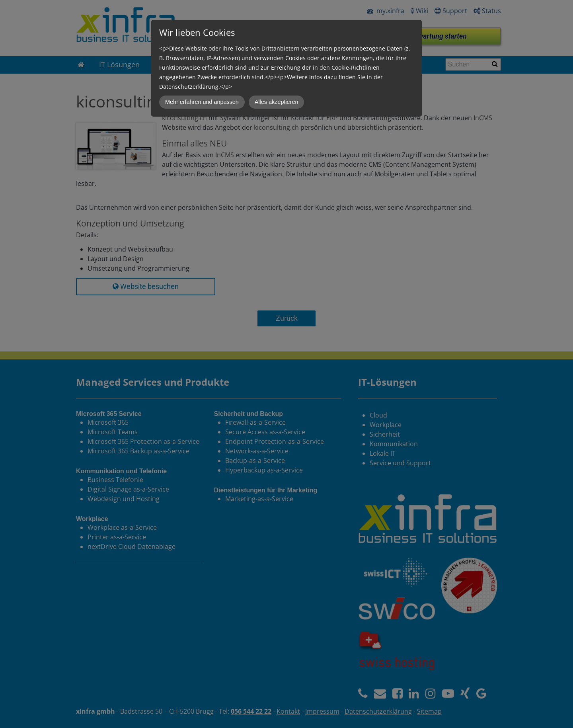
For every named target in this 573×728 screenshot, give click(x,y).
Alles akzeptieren (277, 102)
